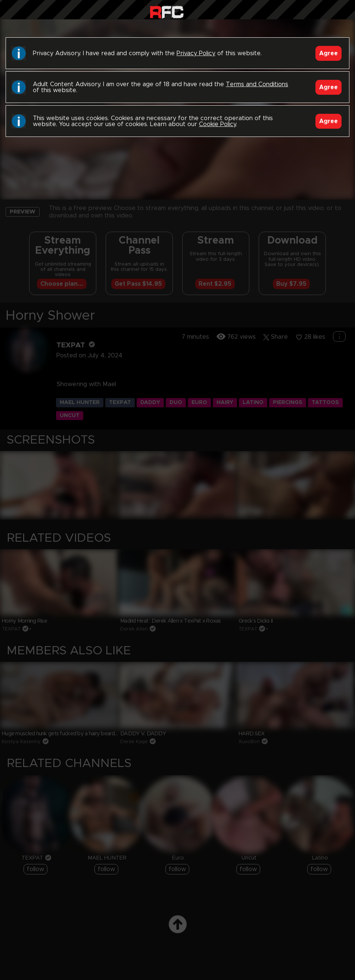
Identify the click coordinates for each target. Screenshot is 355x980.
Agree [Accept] (328, 53)
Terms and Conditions (257, 84)
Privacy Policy (196, 53)
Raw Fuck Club (167, 11)
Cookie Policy (217, 124)
